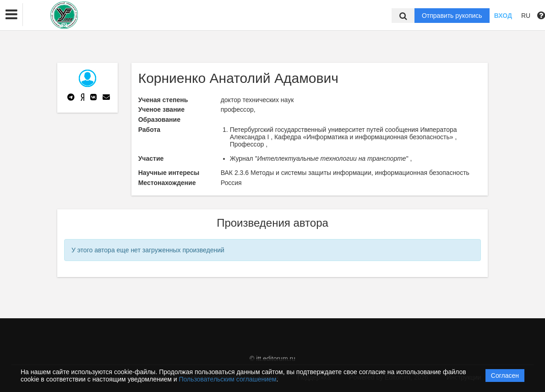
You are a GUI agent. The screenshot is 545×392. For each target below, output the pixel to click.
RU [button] (526, 16)
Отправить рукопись (452, 16)
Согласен (505, 376)
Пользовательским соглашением (228, 379)
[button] (11, 15)
